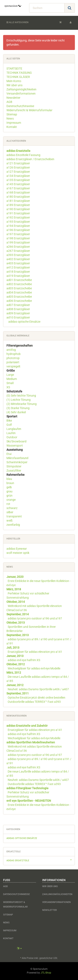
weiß (9, 521)
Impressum (14, 123)
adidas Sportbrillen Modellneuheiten (31, 742)
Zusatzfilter (14, 471)
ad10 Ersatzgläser (18, 317)
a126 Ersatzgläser (18, 167)
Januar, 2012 (15, 685)
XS (8, 387)
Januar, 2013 (15, 656)
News (10, 119)
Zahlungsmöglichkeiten (21, 89)
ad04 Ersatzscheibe (19, 292)
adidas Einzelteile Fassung (23, 155)
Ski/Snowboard (16, 441)
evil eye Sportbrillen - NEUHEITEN (29, 801)
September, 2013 (18, 635)
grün (9, 496)
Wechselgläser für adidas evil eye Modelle (34, 668)
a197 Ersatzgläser (18, 234)
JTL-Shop (46, 973)
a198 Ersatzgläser (18, 238)
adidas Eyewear (17, 549)
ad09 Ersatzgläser (18, 313)
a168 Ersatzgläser (18, 192)
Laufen (11, 433)
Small (10, 383)
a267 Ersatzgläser (18, 251)
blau (9, 479)
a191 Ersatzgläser (18, 213)
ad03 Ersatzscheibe (19, 288)
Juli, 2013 (13, 648)
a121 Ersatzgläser (18, 163)
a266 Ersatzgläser (18, 247)
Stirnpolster (14, 466)
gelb (9, 487)
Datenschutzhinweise (20, 106)
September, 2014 (18, 614)
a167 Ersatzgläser (18, 188)
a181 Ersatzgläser (18, 201)
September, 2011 (18, 693)
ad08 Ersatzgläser (18, 309)
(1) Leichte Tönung (19, 400)
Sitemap (12, 114)
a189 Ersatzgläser (18, 205)
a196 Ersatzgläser (18, 230)
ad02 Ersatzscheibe (19, 284)
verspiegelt (13, 366)
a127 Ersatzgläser (18, 172)
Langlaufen (14, 429)
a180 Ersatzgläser (18, 197)
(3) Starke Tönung (18, 408)
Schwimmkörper (17, 462)
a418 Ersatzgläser (18, 272)
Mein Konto (14, 81)
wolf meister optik (18, 553)
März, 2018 (14, 589)
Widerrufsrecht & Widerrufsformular (29, 110)
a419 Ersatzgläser (18, 276)
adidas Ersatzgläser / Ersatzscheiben (30, 159)
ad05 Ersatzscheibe (19, 297)
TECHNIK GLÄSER (18, 77)
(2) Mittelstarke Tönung (22, 404)
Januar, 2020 (15, 577)
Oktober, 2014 (16, 602)
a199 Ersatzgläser (18, 242)
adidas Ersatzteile (41, 860)
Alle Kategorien (17, 22)
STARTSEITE (14, 69)
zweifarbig (13, 525)
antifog (11, 350)
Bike (9, 421)
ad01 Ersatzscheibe (19, 280)
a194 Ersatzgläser (18, 226)
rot (8, 504)
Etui (9, 454)
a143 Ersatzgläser (18, 184)
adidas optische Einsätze (24, 322)
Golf (9, 425)
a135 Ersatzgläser (18, 180)
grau (9, 491)
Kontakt (12, 127)
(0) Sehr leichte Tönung (21, 396)
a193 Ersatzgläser (18, 222)
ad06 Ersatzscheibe (19, 301)
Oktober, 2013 (16, 623)
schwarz (12, 508)
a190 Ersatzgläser (18, 209)
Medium (12, 379)
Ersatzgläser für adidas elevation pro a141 (35, 652)
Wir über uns (14, 85)
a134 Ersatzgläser (18, 176)
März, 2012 (14, 673)
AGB (9, 102)
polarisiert (13, 362)
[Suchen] (47, 8)
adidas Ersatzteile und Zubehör (27, 726)
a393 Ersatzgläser (18, 255)
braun (10, 483)
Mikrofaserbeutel (17, 458)
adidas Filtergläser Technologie (27, 788)
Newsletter (13, 98)
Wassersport (15, 446)
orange (11, 500)
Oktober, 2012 (16, 664)
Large (10, 375)
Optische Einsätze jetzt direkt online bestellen (37, 698)
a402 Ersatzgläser (18, 259)
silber (10, 512)
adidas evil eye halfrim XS (24, 660)
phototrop (13, 358)
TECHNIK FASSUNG (19, 73)
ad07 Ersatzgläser (18, 305)
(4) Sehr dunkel (16, 412)
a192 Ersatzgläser (18, 217)
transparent (14, 516)
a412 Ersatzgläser (18, 267)
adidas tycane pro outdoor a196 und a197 (35, 618)
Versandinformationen (21, 94)
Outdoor (12, 437)
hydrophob (14, 354)
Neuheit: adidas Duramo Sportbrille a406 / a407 (38, 689)
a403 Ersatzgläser (18, 263)
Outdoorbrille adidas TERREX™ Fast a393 (34, 702)
